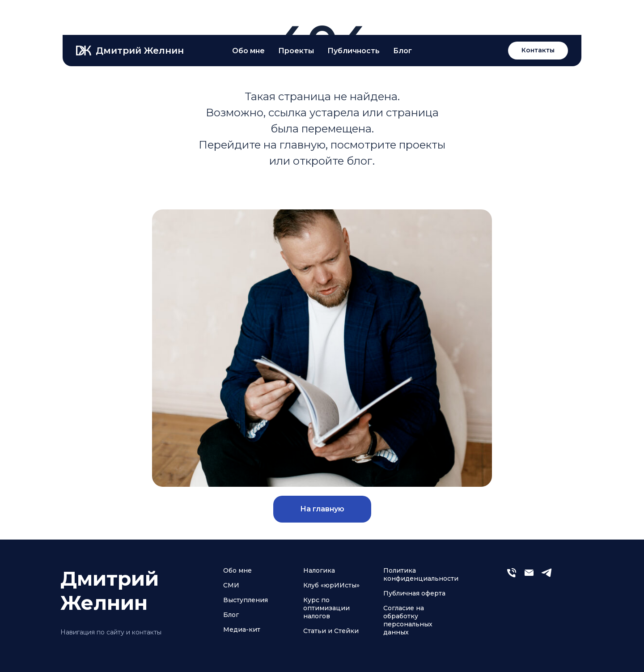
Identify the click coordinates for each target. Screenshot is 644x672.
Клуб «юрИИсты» (331, 585)
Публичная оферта (414, 593)
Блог (231, 615)
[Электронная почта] (529, 576)
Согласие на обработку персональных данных (408, 620)
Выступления (246, 600)
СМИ (231, 585)
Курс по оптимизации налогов (326, 608)
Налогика (319, 570)
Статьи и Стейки (331, 631)
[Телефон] (512, 576)
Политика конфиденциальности (421, 574)
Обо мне (237, 570)
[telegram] (547, 576)
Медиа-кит (242, 629)
